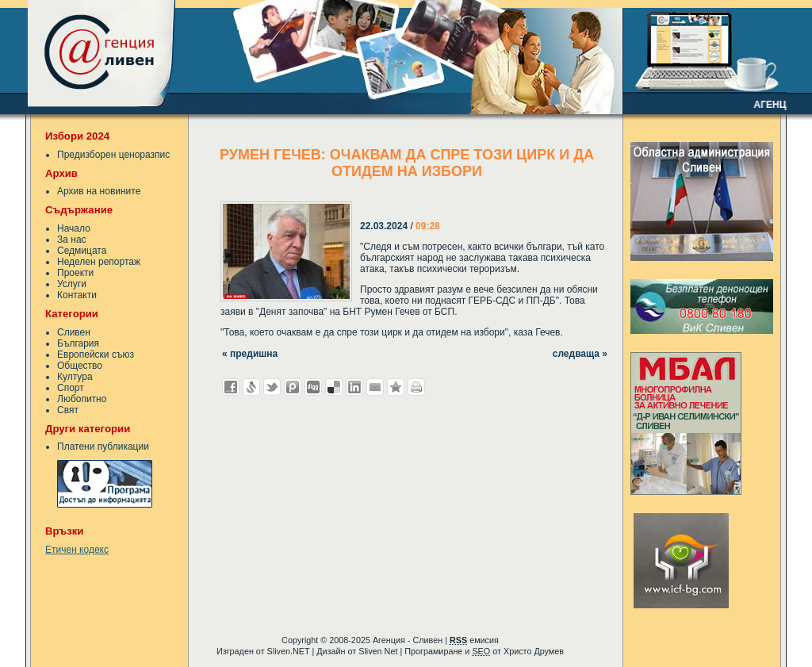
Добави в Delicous (334, 387)
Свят (68, 410)
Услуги (72, 284)
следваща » (580, 354)
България (78, 343)
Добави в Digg (313, 387)
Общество (80, 366)
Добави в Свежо (251, 387)
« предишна (250, 354)
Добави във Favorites (396, 387)
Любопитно (82, 399)
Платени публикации (103, 447)
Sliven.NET (289, 651)
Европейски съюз (96, 355)
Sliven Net (378, 651)
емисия (474, 640)
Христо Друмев (534, 651)
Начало (74, 228)
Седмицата (82, 251)
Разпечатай (416, 387)
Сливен (74, 332)
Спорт (71, 388)
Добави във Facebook (231, 387)
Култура (75, 377)
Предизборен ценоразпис (113, 155)
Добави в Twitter (272, 387)
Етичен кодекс (77, 550)
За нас (72, 240)
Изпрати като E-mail (375, 387)
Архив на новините (99, 191)
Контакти (77, 295)
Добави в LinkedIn (354, 387)
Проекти (75, 273)
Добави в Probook (293, 387)
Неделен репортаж (99, 262)
